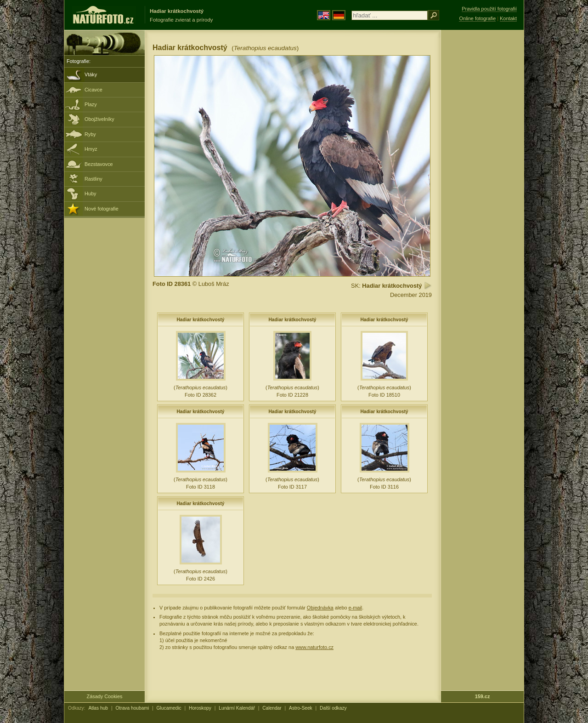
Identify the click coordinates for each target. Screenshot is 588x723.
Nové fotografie (102, 209)
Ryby (90, 134)
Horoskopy (200, 708)
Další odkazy (333, 708)
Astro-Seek (301, 708)
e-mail (356, 608)
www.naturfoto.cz (314, 647)
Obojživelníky (99, 119)
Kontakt (508, 18)
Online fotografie (477, 18)
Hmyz (91, 149)
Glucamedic (169, 708)
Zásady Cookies (105, 696)
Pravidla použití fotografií (489, 9)
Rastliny (93, 179)
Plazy (91, 104)
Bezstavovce (99, 164)
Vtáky (91, 74)
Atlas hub (98, 708)
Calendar (272, 708)
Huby (90, 194)
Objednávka (320, 608)
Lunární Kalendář (237, 708)
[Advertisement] (482, 177)
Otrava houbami (132, 708)
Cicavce (93, 90)
